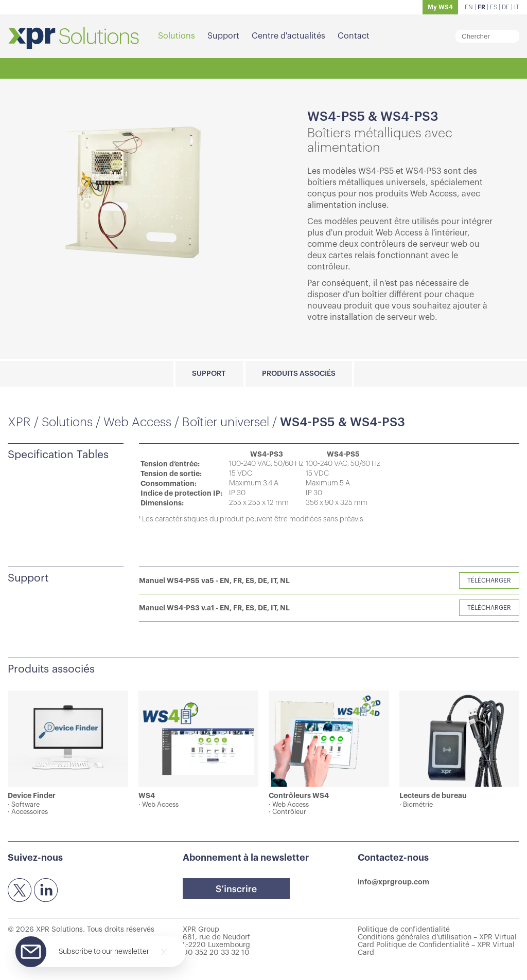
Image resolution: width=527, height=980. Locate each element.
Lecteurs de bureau (433, 795)
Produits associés (299, 374)
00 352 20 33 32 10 (216, 953)
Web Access (137, 422)
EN (469, 7)
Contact (354, 36)
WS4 (147, 795)
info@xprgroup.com (393, 882)
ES (494, 7)
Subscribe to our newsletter (104, 952)
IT (517, 7)
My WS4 (440, 7)
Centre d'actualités (288, 36)
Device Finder (32, 795)
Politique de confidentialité (404, 930)
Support (223, 36)
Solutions (177, 36)
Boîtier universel (226, 422)
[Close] (164, 952)
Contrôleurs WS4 (299, 795)
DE (506, 7)
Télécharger (489, 580)
